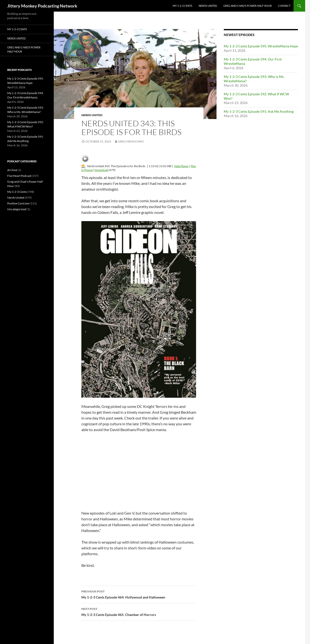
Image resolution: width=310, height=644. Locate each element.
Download (101, 170)
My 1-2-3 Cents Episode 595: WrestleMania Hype (261, 46)
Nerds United (208, 6)
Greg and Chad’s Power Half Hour (248, 6)
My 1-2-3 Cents (182, 6)
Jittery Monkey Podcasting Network (42, 6)
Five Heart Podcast (19, 176)
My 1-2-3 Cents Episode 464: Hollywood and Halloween (139, 594)
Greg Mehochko (131, 141)
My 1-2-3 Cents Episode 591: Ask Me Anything (259, 111)
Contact (284, 6)
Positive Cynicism (18, 203)
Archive (12, 170)
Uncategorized (17, 209)
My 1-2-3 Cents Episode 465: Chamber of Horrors (139, 611)
